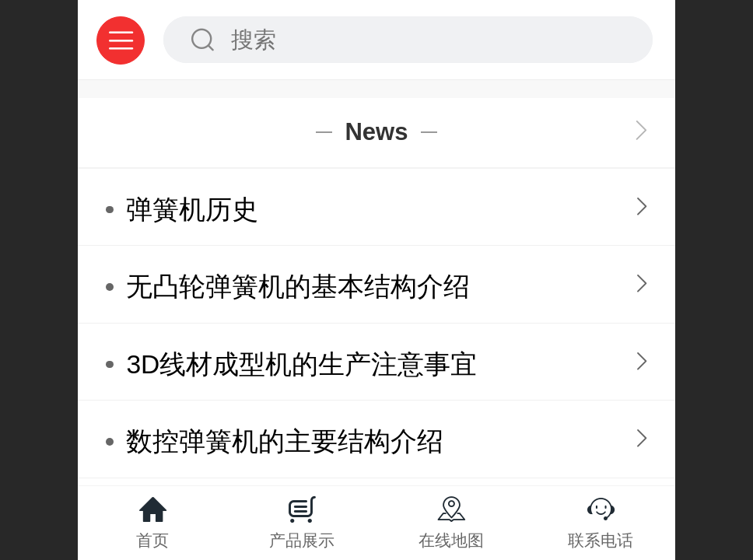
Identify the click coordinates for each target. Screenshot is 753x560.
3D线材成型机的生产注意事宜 (301, 364)
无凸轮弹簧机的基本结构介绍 (298, 287)
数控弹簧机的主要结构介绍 (285, 441)
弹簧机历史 (192, 210)
